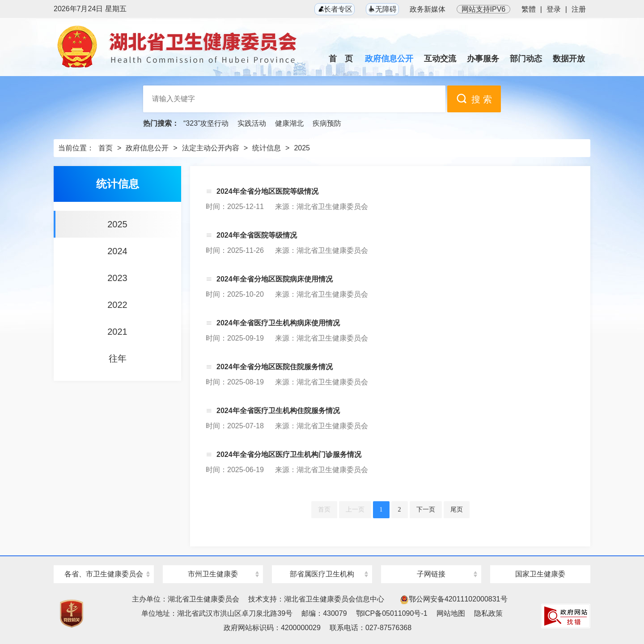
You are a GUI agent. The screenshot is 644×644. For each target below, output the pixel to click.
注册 (579, 9)
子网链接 (431, 574)
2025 (302, 148)
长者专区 (335, 9)
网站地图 (451, 613)
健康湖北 (289, 123)
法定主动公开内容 (211, 148)
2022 (117, 305)
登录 (554, 9)
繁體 (529, 9)
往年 (118, 358)
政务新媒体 (428, 9)
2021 (117, 332)
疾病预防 (327, 123)
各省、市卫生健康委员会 (104, 574)
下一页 (426, 510)
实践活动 (252, 123)
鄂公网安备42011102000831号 (454, 599)
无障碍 (382, 9)
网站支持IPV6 (484, 9)
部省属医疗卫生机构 (322, 574)
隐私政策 (488, 613)
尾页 (457, 510)
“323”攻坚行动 (206, 123)
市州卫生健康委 (213, 574)
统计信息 (267, 148)
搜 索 (474, 99)
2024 (117, 251)
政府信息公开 (147, 148)
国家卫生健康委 (540, 574)
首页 (106, 148)
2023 (117, 278)
